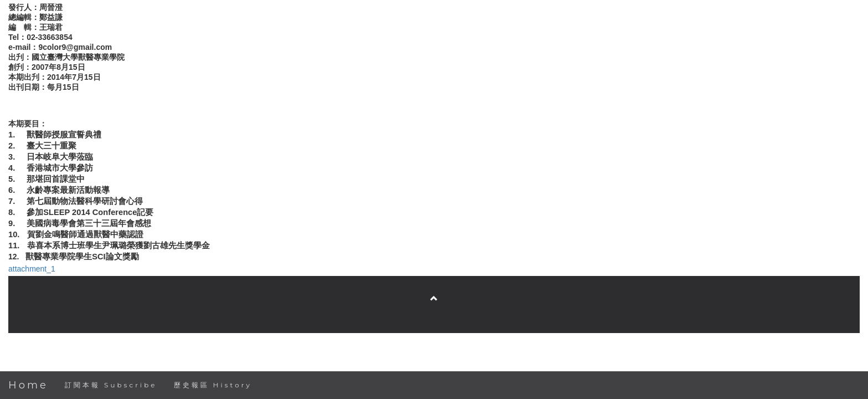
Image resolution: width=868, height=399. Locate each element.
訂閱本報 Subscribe (111, 385)
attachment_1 (32, 269)
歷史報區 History (213, 385)
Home (28, 385)
